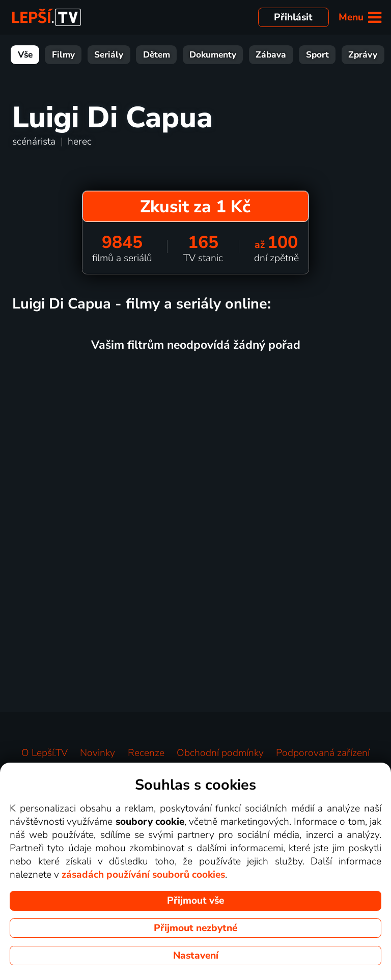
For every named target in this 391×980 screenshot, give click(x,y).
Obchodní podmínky (220, 753)
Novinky (97, 753)
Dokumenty (213, 55)
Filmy (63, 55)
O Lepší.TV (45, 753)
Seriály (109, 55)
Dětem (157, 55)
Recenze (146, 753)
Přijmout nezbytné (195, 928)
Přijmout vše (195, 901)
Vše (25, 55)
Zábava (271, 55)
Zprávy (363, 55)
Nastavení (196, 956)
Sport (317, 55)
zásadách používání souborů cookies (143, 875)
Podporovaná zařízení (323, 753)
